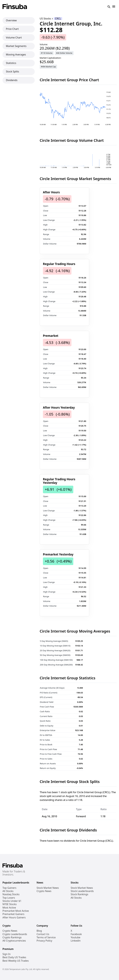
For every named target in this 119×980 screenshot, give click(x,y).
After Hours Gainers (14, 918)
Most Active (9, 908)
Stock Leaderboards (82, 891)
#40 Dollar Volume (64, 53)
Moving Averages (16, 55)
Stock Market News (48, 888)
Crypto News (44, 891)
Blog (39, 931)
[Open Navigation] (114, 7)
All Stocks (8, 891)
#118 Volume (47, 53)
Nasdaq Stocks (11, 894)
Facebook (76, 934)
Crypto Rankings (12, 937)
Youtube (75, 937)
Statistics (11, 63)
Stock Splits (12, 72)
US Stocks (45, 19)
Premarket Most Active (16, 911)
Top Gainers (9, 888)
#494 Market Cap (48, 67)
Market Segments (16, 46)
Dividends (12, 80)
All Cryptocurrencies (14, 941)
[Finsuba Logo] (15, 7)
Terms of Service (46, 937)
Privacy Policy (44, 941)
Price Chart (12, 29)
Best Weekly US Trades (16, 961)
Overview (11, 20)
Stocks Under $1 (12, 901)
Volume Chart (14, 38)
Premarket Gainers (13, 914)
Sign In (7, 954)
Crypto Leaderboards (15, 934)
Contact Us (43, 934)
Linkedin (76, 941)
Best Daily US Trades (14, 957)
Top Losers (9, 898)
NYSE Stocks (10, 904)
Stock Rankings (79, 894)
